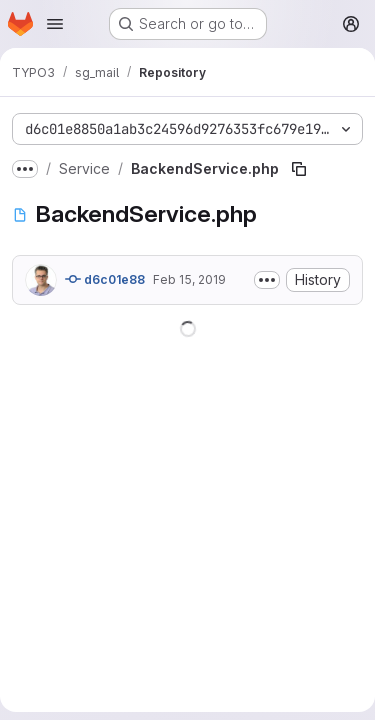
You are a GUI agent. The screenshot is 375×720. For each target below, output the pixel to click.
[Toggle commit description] (267, 280)
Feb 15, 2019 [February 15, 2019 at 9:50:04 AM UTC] (189, 279)
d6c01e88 (105, 279)
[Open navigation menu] (55, 24)
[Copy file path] (299, 169)
